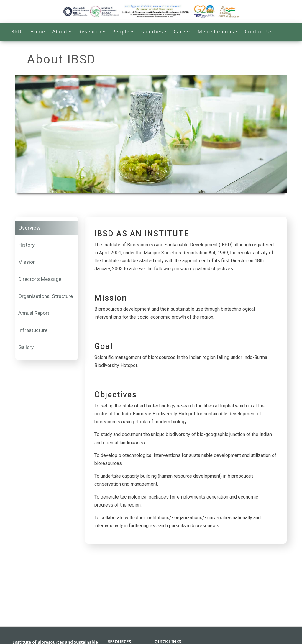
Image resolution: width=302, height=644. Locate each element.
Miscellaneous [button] (216, 32)
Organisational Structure (46, 296)
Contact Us (259, 32)
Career (182, 32)
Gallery (26, 347)
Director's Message (40, 279)
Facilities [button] (152, 32)
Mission (27, 262)
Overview (29, 228)
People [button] (121, 32)
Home (38, 32)
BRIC (17, 32)
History (26, 245)
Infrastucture (33, 330)
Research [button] (90, 32)
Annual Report (34, 313)
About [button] (60, 32)
